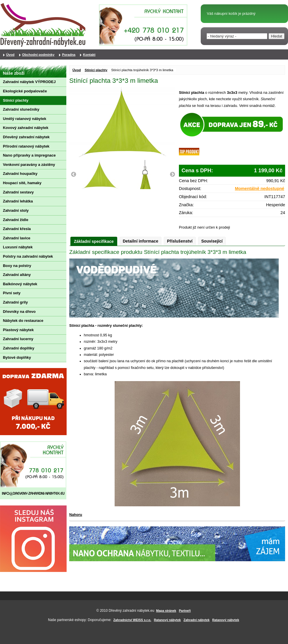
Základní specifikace (94, 241)
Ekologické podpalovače (25, 91)
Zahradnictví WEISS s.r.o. (132, 620)
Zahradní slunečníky (21, 109)
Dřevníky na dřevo (19, 312)
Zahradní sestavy (18, 192)
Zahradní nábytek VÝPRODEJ (29, 82)
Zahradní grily (15, 302)
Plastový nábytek (18, 330)
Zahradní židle (16, 220)
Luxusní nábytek (18, 247)
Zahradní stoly (16, 210)
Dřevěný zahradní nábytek (26, 137)
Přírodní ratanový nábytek (26, 146)
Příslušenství (180, 241)
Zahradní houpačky (20, 174)
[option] (101, 175)
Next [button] (173, 175)
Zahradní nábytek (197, 620)
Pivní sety (12, 293)
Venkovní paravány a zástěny (29, 165)
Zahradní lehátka (18, 201)
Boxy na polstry (17, 266)
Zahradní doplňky (19, 348)
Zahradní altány (17, 275)
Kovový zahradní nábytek (26, 128)
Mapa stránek (166, 611)
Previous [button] (74, 175)
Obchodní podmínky (38, 55)
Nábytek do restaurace (23, 321)
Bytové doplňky (17, 357)
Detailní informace (141, 241)
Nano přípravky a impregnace (29, 155)
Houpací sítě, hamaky (22, 183)
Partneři (185, 611)
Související (212, 241)
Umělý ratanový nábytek (25, 119)
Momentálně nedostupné (260, 189)
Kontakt (89, 55)
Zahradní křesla (17, 229)
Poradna (69, 55)
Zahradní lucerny (18, 339)
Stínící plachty (96, 70)
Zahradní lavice (17, 238)
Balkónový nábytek (20, 284)
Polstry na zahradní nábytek (28, 256)
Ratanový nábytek (167, 620)
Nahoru (76, 515)
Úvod (77, 70)
